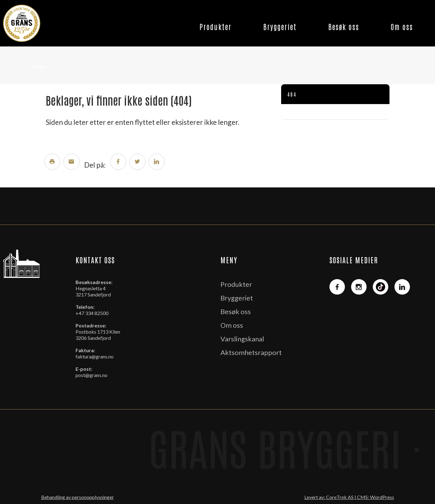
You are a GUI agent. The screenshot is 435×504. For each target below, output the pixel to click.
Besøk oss (344, 26)
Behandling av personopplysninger (78, 497)
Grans (38, 67)
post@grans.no (91, 375)
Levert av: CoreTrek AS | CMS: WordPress (349, 497)
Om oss (402, 26)
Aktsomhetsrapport (251, 352)
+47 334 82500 (92, 313)
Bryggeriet (280, 26)
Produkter (215, 26)
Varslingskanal (242, 339)
